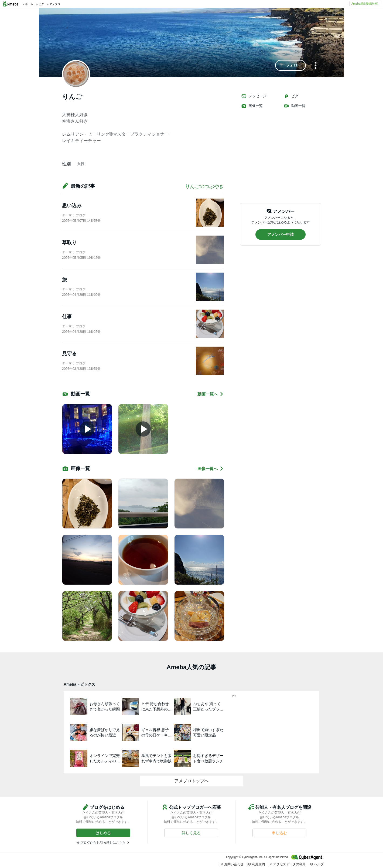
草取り (69, 243)
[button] (290, 65)
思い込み (72, 206)
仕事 (67, 317)
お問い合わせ (232, 864)
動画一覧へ (211, 394)
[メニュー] (316, 66)
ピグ (291, 96)
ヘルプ (317, 864)
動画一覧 (295, 106)
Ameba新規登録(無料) (365, 4)
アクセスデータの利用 (287, 864)
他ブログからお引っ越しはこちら (101, 843)
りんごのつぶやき (204, 186)
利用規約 (256, 864)
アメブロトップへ (191, 781)
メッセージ (254, 96)
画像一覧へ (211, 469)
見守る (69, 354)
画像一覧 (252, 106)
